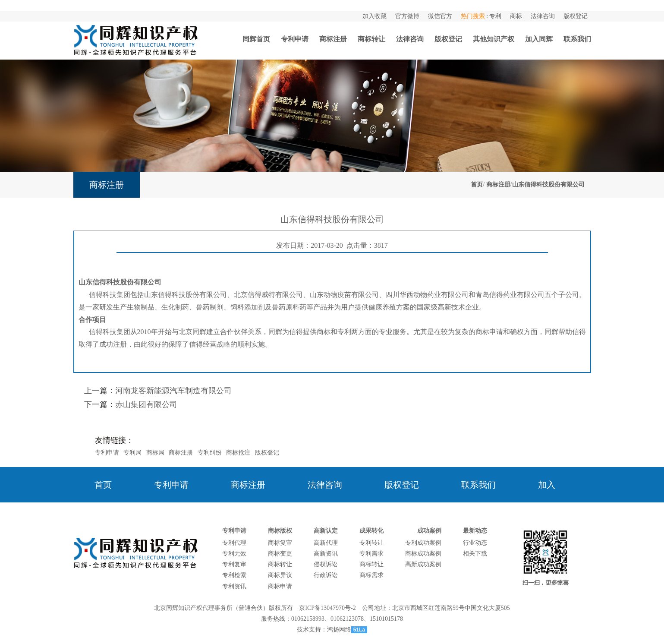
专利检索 (234, 575)
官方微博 (407, 16)
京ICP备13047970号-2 (327, 608)
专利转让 (371, 543)
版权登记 (576, 16)
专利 (495, 16)
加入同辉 (539, 39)
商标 (516, 16)
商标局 (155, 453)
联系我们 (577, 39)
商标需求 (371, 575)
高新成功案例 (423, 564)
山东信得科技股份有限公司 (548, 185)
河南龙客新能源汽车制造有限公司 (173, 391)
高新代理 (326, 543)
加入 (547, 485)
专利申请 (295, 39)
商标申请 (280, 586)
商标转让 (371, 39)
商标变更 (280, 554)
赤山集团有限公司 (146, 404)
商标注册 (333, 39)
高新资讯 (326, 554)
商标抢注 (238, 453)
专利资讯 (234, 586)
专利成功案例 (423, 543)
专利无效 (234, 554)
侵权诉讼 (326, 564)
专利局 (132, 453)
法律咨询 (543, 16)
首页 (477, 185)
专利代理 (234, 543)
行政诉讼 (326, 575)
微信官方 (440, 16)
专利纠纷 (210, 453)
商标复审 (280, 543)
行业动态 (475, 543)
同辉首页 (256, 39)
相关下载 (475, 554)
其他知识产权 (494, 39)
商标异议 (280, 575)
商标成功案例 (423, 554)
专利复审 (234, 564)
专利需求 (371, 554)
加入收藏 (374, 16)
